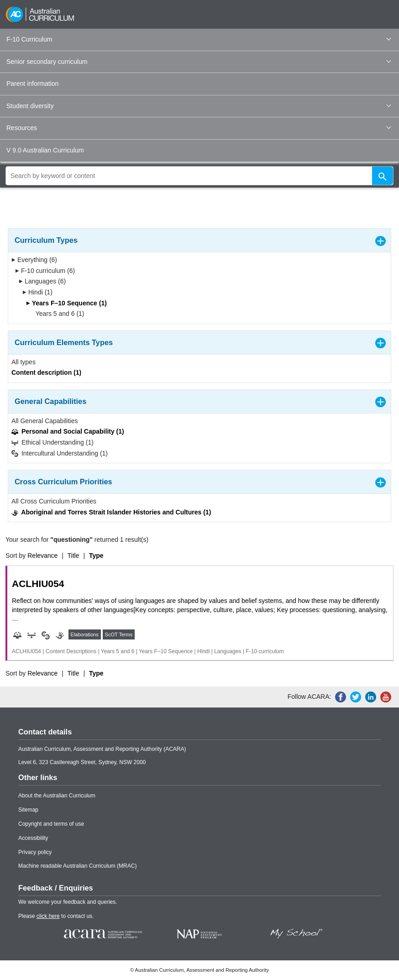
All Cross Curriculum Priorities (54, 501)
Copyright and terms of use (51, 824)
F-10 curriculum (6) (45, 271)
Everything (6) (34, 260)
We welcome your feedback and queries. (68, 902)
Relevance (42, 556)
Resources (199, 128)
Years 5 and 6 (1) (57, 314)
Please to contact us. (56, 916)
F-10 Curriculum (199, 39)
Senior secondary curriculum (199, 62)
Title (73, 556)
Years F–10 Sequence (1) (66, 303)
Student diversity (199, 106)
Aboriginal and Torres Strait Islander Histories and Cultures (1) (111, 512)
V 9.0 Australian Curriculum (45, 150)
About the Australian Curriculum (57, 796)
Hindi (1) (37, 292)
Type (96, 556)
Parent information (32, 84)
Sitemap (28, 810)
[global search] (199, 176)
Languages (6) (42, 281)
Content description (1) (46, 372)
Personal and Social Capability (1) (68, 432)
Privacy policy (35, 852)
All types (24, 362)
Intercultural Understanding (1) (60, 453)
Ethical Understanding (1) (52, 443)
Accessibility (33, 838)
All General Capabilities (45, 421)
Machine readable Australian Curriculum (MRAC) (77, 866)
